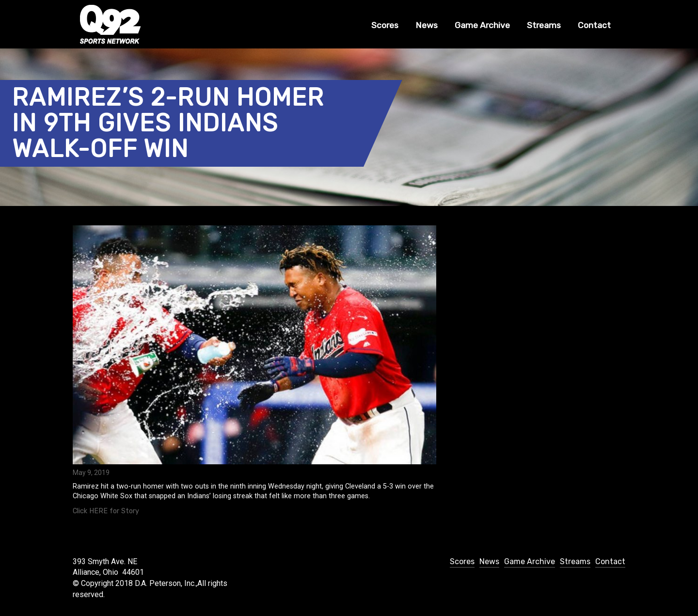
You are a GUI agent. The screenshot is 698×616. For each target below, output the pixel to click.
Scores (385, 25)
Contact (594, 25)
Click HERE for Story (106, 511)
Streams (544, 25)
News (427, 25)
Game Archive (482, 25)
